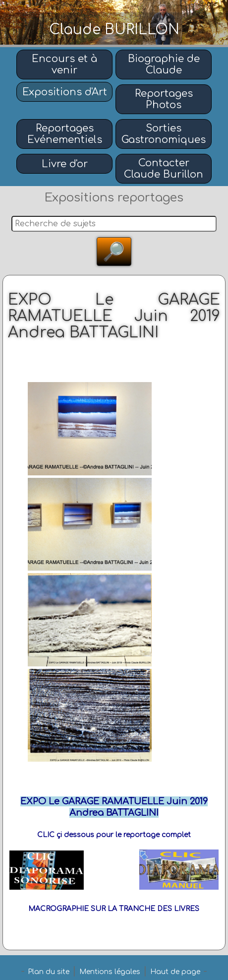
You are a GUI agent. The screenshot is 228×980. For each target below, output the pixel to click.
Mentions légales (110, 972)
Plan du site (49, 972)
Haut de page (175, 972)
